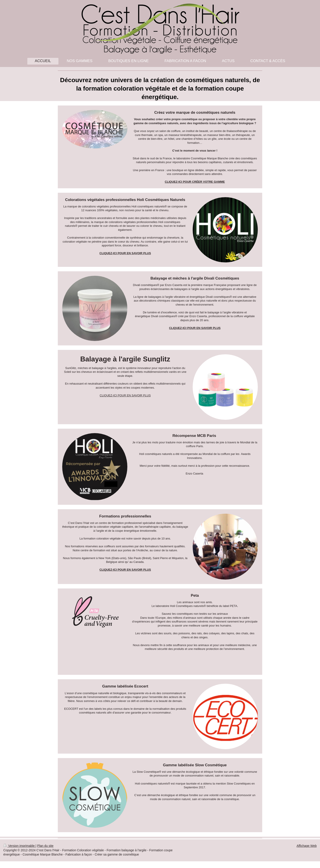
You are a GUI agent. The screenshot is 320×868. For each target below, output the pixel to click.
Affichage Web (307, 846)
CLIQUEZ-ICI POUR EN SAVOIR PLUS (125, 395)
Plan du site (45, 846)
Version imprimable (19, 846)
